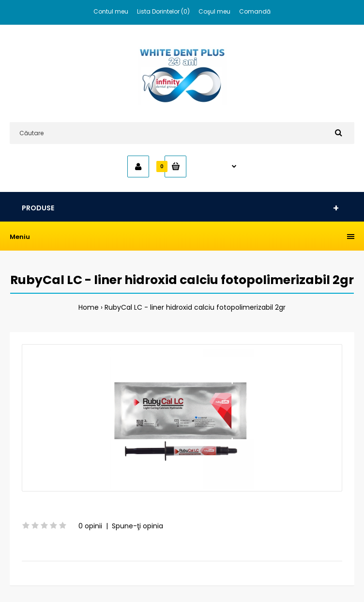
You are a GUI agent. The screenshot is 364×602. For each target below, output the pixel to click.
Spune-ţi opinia (137, 526)
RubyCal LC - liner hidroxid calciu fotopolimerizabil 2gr (195, 307)
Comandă (255, 11)
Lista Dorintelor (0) (163, 11)
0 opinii (90, 526)
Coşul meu (214, 11)
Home (89, 307)
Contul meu (111, 11)
